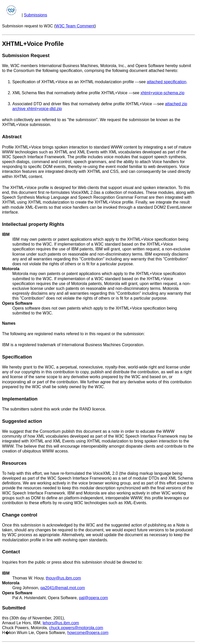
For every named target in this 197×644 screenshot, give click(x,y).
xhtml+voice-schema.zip (162, 93)
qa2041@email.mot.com (63, 588)
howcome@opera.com (88, 633)
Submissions (36, 15)
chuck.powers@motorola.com (76, 628)
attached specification (167, 82)
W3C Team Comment (75, 26)
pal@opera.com (93, 598)
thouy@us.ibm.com (63, 578)
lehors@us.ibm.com (61, 623)
